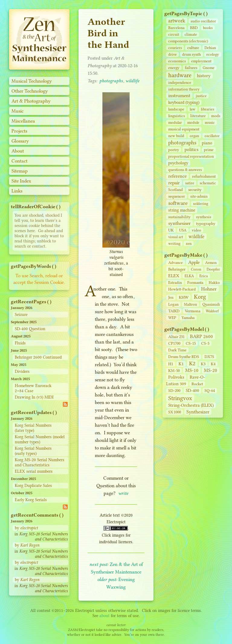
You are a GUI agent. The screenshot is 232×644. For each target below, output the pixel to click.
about (105, 616)
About (18, 151)
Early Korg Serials (31, 500)
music (210, 122)
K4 (213, 364)
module (193, 122)
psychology (178, 163)
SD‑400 (192, 391)
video (197, 230)
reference (177, 176)
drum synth (192, 54)
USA (183, 230)
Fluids (20, 343)
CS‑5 (205, 343)
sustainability (179, 217)
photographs (182, 143)
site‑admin (199, 196)
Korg (200, 297)
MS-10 (192, 370)
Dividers (22, 371)
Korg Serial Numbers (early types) (33, 451)
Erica (204, 276)
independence (180, 82)
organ (194, 136)
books (208, 28)
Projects (19, 131)
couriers (175, 48)
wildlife (197, 237)
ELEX (174, 276)
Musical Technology (32, 81)
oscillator (212, 136)
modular (175, 122)
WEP (172, 318)
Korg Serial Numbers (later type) (33, 428)
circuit (174, 34)
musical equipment (184, 129)
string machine (182, 210)
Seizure (21, 315)
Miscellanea (23, 121)
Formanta (195, 283)
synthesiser (179, 223)
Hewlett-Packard (182, 289)
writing (174, 243)
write (123, 493)
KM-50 (174, 371)
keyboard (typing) (184, 102)
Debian (210, 48)
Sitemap (20, 171)
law (193, 109)
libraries (208, 109)
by (26, 528)
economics (177, 61)
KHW (184, 297)
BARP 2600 (201, 336)
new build (176, 136)
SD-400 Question (30, 329)
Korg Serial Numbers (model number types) (40, 439)
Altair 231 (176, 337)
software (178, 203)
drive (172, 54)
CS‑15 (191, 343)
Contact (19, 161)
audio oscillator (203, 21)
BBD (194, 28)
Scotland (176, 190)
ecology (213, 54)
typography (206, 223)
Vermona (193, 311)
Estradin (175, 283)
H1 (171, 364)
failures (191, 68)
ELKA (189, 276)
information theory (184, 89)
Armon (211, 263)
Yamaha (188, 318)
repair (174, 183)
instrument (179, 95)
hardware (180, 75)
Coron (196, 269)
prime (209, 150)
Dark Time (177, 350)
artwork (177, 21)
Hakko (214, 283)
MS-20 (211, 370)
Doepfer (213, 269)
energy (174, 68)
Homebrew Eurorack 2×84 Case (33, 388)
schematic (208, 183)
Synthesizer (198, 412)
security (195, 190)
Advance (176, 263)
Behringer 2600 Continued (38, 357)
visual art (176, 237)
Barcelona (176, 28)
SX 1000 (175, 412)
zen (189, 243)
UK (171, 230)
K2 (192, 363)
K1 (181, 364)
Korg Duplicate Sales (33, 486)
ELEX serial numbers (34, 471)
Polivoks (176, 377)
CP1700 (174, 343)
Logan (173, 304)
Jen (171, 297)
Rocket (197, 384)
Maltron (190, 304)
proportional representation (191, 156)
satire (190, 183)
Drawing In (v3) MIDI (34, 397)
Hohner (209, 289)
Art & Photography (31, 101)
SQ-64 (210, 391)
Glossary (20, 141)
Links (17, 191)
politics (192, 149)
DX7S (209, 357)
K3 (203, 364)
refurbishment (204, 176)
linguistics (177, 116)
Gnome (209, 68)
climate (191, 34)
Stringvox (180, 398)
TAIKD (174, 311)
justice (201, 96)
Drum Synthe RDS (184, 357)
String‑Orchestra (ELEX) (191, 405)
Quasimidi (211, 304)
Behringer (177, 269)
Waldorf (212, 311)
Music (18, 111)
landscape (176, 109)
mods (216, 116)
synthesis (204, 217)
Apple (194, 262)
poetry (174, 150)
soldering (201, 204)
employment (201, 61)
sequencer (177, 196)
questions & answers (185, 170)
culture (193, 48)
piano (207, 143)
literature (198, 116)
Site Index (21, 181)
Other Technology (30, 91)
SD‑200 (174, 391)
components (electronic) (188, 41)
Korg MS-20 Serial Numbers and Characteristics (40, 462)
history (204, 76)
